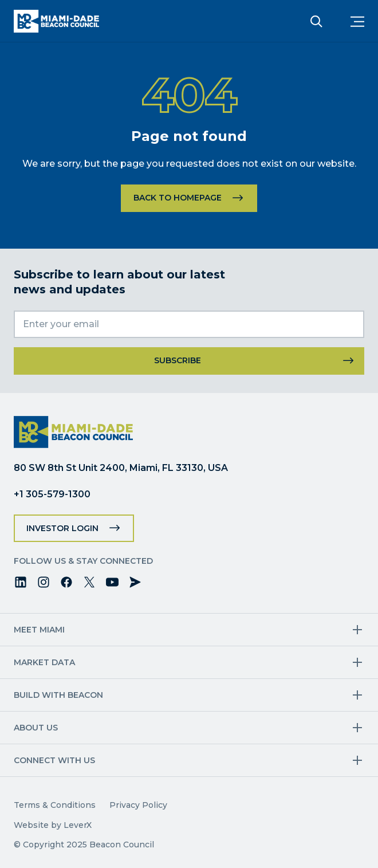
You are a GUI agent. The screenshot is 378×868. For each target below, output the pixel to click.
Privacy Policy (138, 805)
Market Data (44, 662)
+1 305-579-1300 (52, 494)
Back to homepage (178, 198)
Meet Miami (39, 630)
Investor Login (62, 528)
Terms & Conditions (55, 805)
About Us (36, 728)
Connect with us (54, 760)
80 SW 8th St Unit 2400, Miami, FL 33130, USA (121, 468)
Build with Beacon (58, 695)
